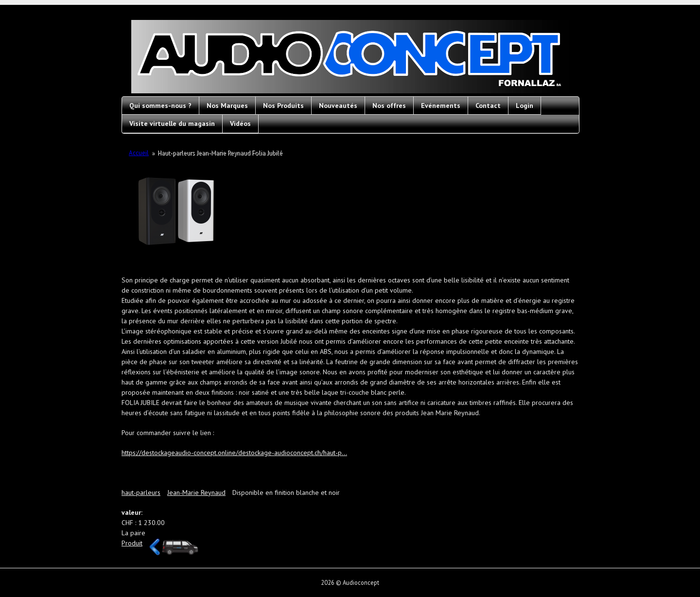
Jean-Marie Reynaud (196, 492)
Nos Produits (283, 105)
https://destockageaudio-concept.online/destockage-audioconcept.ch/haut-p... (234, 453)
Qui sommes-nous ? (160, 105)
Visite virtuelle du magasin (172, 123)
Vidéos (240, 123)
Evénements (441, 105)
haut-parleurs (141, 492)
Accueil (139, 153)
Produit (132, 543)
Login (525, 105)
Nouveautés (338, 105)
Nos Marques (227, 105)
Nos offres (389, 105)
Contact (488, 105)
